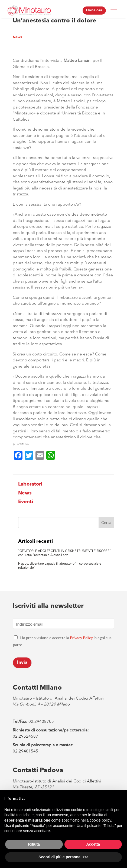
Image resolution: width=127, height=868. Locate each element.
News (17, 37)
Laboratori (30, 484)
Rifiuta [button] (34, 844)
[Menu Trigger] (114, 11)
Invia (22, 663)
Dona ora (94, 10)
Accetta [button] (93, 844)
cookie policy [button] (100, 820)
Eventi (26, 502)
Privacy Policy (81, 638)
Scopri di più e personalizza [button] (63, 857)
